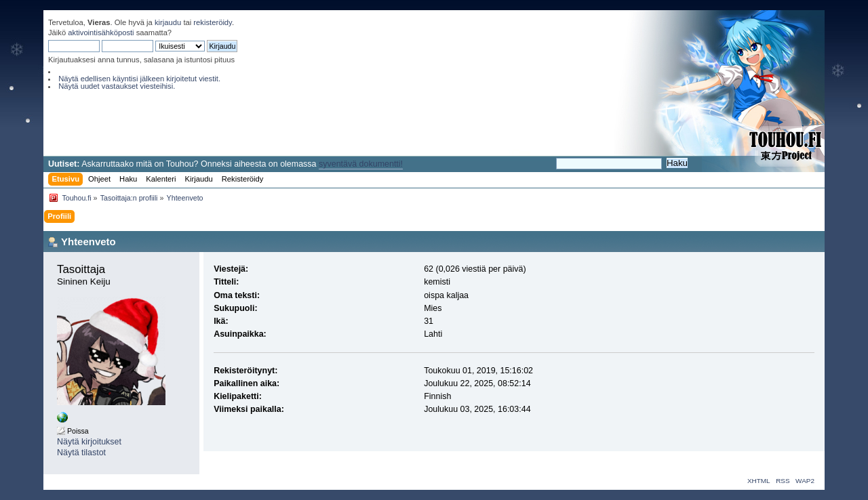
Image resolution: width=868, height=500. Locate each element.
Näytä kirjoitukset (89, 442)
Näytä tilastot (81, 453)
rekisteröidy (213, 22)
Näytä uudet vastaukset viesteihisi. (117, 86)
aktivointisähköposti (101, 33)
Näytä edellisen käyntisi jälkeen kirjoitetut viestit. (139, 79)
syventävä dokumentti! (361, 164)
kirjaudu (168, 22)
